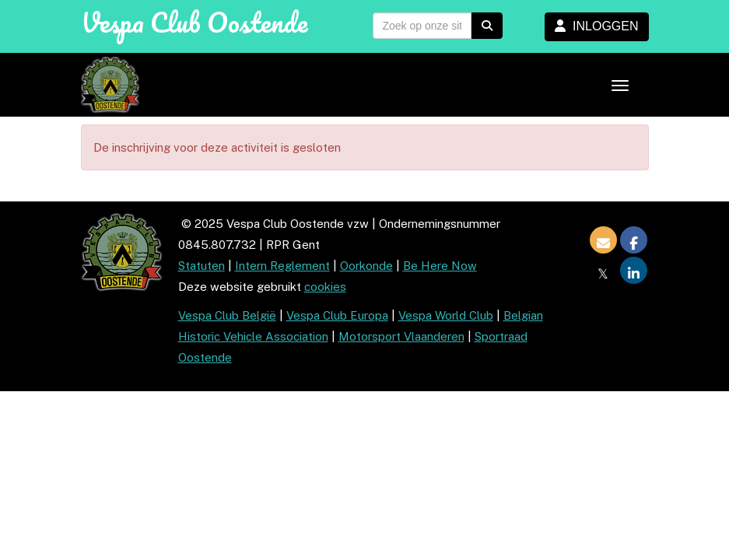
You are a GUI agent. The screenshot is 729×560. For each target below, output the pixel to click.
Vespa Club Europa (337, 315)
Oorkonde (366, 266)
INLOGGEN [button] (596, 26)
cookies (325, 287)
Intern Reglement (282, 266)
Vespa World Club (446, 315)
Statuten (202, 266)
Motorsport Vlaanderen (401, 336)
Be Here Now (440, 266)
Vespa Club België (227, 315)
